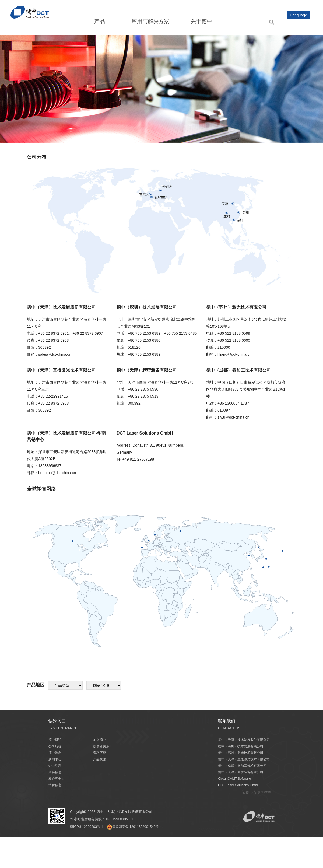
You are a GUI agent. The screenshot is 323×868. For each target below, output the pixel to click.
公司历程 (55, 746)
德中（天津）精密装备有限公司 (243, 772)
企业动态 (55, 766)
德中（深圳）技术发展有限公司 (243, 746)
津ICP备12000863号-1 (87, 827)
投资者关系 (102, 746)
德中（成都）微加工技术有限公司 (244, 766)
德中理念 (55, 753)
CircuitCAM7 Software (235, 778)
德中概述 (55, 740)
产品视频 (100, 759)
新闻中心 (55, 759)
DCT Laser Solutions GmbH (240, 785)
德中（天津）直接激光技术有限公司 (246, 759)
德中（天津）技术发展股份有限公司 (246, 740)
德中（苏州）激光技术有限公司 (243, 753)
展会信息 (55, 772)
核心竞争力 (57, 778)
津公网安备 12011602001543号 (136, 827)
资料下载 (100, 753)
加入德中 (100, 740)
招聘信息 (55, 785)
